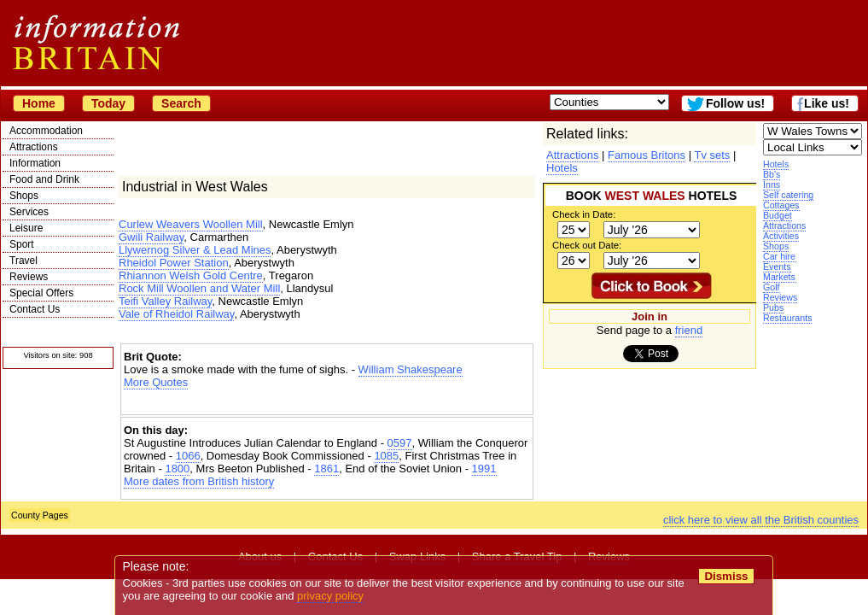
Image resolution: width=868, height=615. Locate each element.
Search (181, 103)
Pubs (773, 307)
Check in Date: (584, 214)
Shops (24, 196)
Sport (22, 244)
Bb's (772, 174)
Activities (781, 236)
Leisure (26, 228)
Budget (778, 215)
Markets (779, 277)
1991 (484, 469)
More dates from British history (199, 481)
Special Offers (41, 293)
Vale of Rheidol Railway (176, 314)
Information (35, 163)
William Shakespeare (411, 369)
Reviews (29, 277)
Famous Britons (647, 155)
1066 (188, 456)
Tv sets (712, 155)
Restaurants (787, 318)
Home (39, 103)
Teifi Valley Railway (165, 301)
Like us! (827, 103)
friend (689, 330)
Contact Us (35, 309)
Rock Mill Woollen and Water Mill (199, 288)
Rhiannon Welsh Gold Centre (191, 275)
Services (29, 212)
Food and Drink (44, 179)
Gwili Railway (151, 237)
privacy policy (330, 596)
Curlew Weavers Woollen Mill (191, 224)
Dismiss (726, 576)
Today (108, 103)
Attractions (34, 147)
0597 (400, 443)
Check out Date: (587, 245)
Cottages (781, 205)
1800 (177, 469)
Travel (23, 261)
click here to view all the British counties (761, 520)
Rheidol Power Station (174, 263)
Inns (772, 184)
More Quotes (156, 382)
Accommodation (46, 131)
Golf (772, 287)
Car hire (779, 256)
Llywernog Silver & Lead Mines (195, 250)
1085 (386, 456)
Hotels (776, 164)
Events (777, 266)
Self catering (788, 195)
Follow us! (735, 103)
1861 (326, 469)
